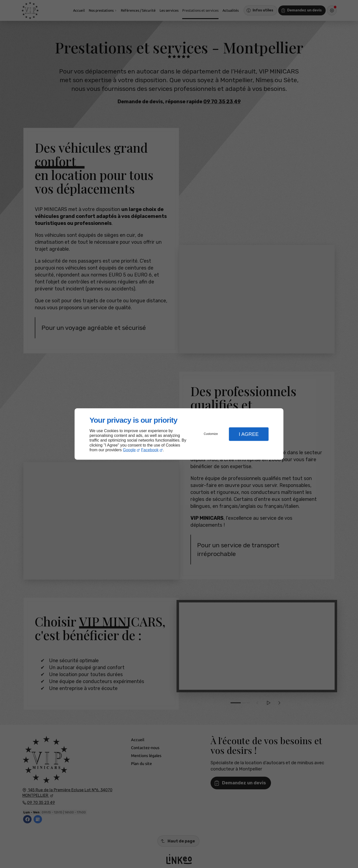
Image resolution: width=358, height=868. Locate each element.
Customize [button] (211, 434)
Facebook (150, 450)
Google (129, 450)
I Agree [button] (249, 434)
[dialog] (179, 434)
